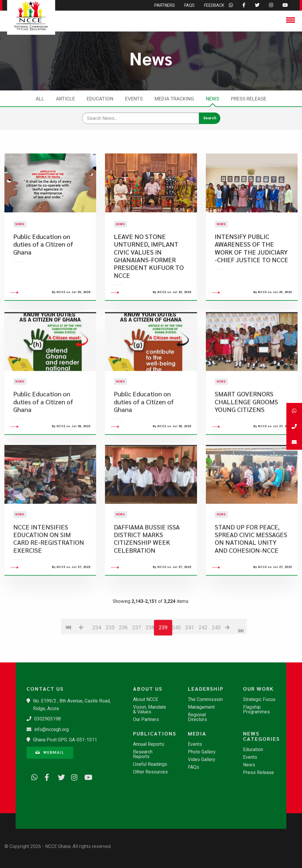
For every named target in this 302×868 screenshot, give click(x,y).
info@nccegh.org (51, 729)
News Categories (261, 736)
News (212, 99)
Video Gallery (202, 760)
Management (201, 707)
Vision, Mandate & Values (150, 710)
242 (203, 660)
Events (134, 99)
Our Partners (146, 720)
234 (97, 660)
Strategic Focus (259, 700)
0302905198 (47, 719)
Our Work (258, 689)
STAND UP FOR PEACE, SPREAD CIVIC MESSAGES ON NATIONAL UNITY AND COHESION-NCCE (251, 572)
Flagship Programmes (256, 710)
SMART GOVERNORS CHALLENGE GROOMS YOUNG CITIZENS (246, 435)
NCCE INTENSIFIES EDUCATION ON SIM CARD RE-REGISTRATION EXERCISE (49, 572)
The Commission (205, 700)
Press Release (249, 99)
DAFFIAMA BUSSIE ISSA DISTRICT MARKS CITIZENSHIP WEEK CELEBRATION (147, 572)
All (40, 99)
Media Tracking (174, 99)
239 (163, 660)
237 (136, 660)
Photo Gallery (202, 752)
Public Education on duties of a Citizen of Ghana (43, 261)
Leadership (206, 689)
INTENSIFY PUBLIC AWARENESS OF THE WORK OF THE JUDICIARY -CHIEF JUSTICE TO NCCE (251, 264)
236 (123, 660)
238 (150, 660)
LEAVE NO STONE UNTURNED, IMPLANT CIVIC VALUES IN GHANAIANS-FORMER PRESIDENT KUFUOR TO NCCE (149, 272)
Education (100, 99)
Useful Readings (150, 764)
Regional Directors (197, 717)
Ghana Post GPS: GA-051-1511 (65, 740)
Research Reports (143, 754)
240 (176, 660)
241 (189, 660)
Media (197, 733)
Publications (154, 733)
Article (65, 99)
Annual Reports (149, 744)
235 (110, 660)
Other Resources (150, 772)
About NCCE (146, 700)
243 (216, 660)
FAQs (193, 767)
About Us (148, 689)
